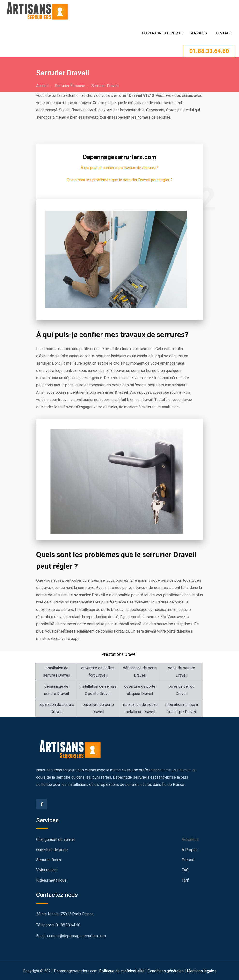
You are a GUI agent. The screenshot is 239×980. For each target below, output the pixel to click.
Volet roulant (47, 870)
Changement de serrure (56, 840)
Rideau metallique (51, 880)
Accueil (42, 86)
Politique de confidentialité (122, 971)
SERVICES (198, 33)
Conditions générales (166, 971)
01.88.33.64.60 (209, 51)
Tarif (185, 880)
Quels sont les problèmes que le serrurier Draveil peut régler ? (119, 180)
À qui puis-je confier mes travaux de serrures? (119, 168)
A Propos (190, 850)
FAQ (185, 870)
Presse (188, 860)
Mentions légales (202, 971)
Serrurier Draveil (105, 86)
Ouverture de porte (162, 33)
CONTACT (223, 33)
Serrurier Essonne (70, 86)
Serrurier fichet (49, 860)
